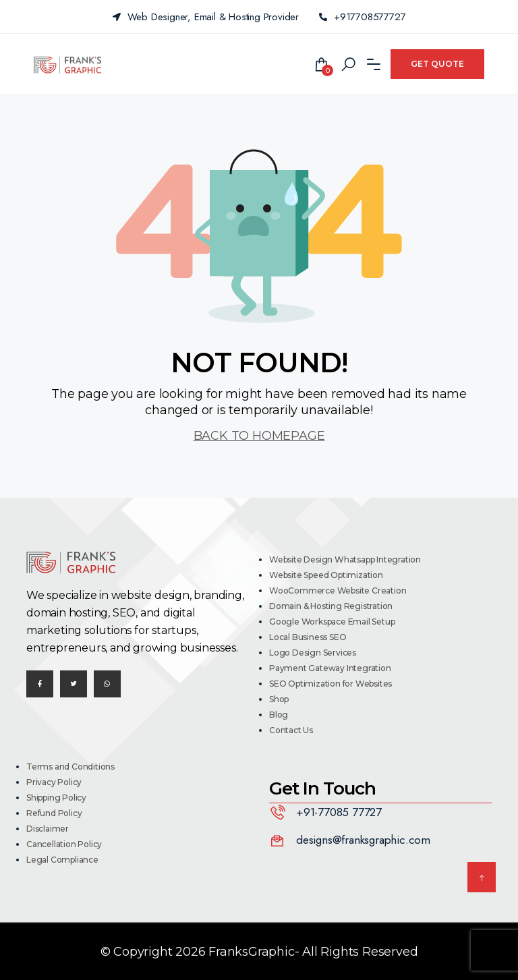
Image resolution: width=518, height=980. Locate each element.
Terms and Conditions (70, 767)
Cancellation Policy (64, 844)
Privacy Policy (54, 782)
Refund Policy (54, 813)
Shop (279, 699)
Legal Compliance (62, 860)
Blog (279, 715)
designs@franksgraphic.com (363, 840)
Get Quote (437, 64)
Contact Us (291, 730)
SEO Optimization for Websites (330, 684)
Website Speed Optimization (326, 575)
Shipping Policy (56, 798)
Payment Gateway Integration (330, 668)
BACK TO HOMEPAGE (259, 436)
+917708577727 (362, 17)
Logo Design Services (313, 653)
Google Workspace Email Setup (332, 622)
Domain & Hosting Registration (331, 606)
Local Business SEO (308, 637)
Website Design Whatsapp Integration (345, 559)
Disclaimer (48, 829)
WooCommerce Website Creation (338, 590)
